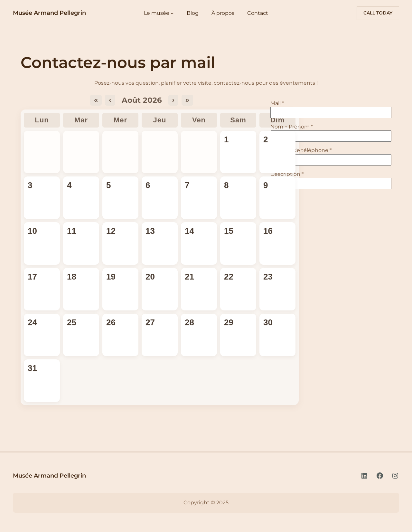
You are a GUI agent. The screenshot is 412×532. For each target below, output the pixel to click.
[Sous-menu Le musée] (172, 13)
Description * (287, 174)
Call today (378, 13)
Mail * (277, 103)
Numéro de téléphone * (301, 150)
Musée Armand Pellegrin (49, 13)
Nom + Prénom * (292, 127)
